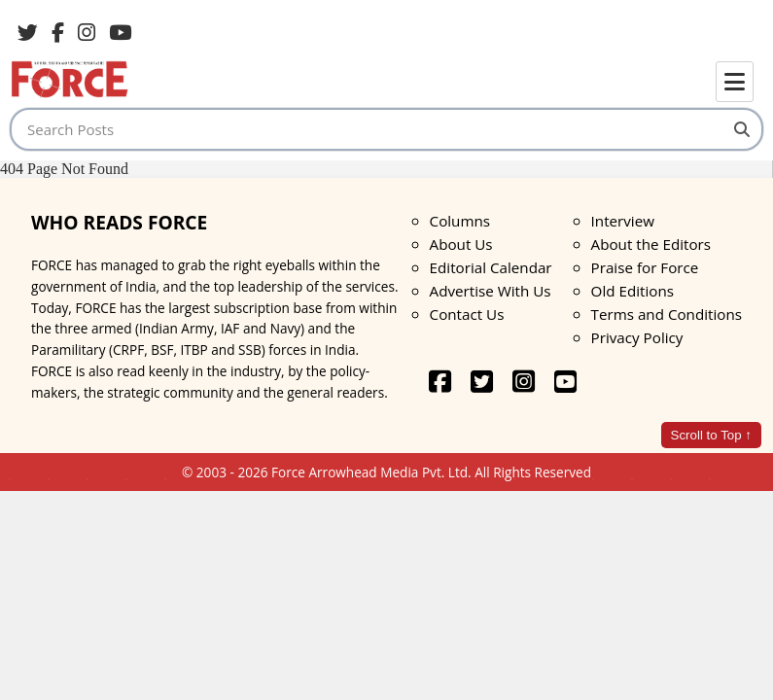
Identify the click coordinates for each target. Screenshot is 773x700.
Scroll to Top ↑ (711, 435)
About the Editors (651, 244)
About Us (461, 244)
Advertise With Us (491, 291)
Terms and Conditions (667, 314)
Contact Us (467, 314)
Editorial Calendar (491, 267)
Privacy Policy (637, 337)
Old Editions (632, 291)
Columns (460, 221)
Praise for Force (645, 267)
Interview (623, 221)
